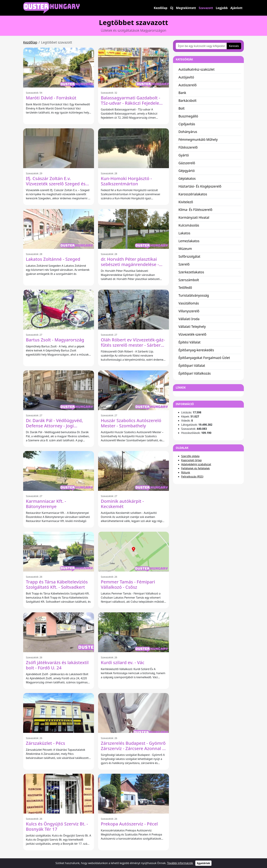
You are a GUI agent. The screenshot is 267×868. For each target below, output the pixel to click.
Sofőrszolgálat (189, 256)
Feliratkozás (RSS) (192, 477)
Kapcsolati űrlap (191, 460)
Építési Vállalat (190, 342)
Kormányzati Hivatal (194, 217)
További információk (180, 863)
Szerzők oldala (190, 456)
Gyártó (184, 155)
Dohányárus (188, 132)
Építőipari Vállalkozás (195, 373)
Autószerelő (188, 85)
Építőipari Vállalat (192, 365)
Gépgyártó (187, 171)
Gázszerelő (187, 163)
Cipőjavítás (187, 124)
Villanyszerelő (189, 311)
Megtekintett (186, 8)
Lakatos (184, 233)
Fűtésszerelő (188, 147)
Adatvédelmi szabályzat (196, 464)
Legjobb (222, 8)
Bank (182, 93)
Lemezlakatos (189, 241)
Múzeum (185, 249)
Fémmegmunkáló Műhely (198, 139)
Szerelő (184, 264)
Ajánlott (236, 8)
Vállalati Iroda (189, 319)
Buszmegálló (188, 116)
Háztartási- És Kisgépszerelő (200, 186)
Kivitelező (186, 202)
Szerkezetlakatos (191, 272)
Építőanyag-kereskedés (196, 350)
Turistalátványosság (194, 295)
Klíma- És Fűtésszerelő (195, 210)
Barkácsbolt (187, 101)
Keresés (234, 46)
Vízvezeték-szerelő (192, 334)
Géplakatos (187, 178)
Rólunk (186, 472)
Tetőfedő (185, 288)
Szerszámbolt (189, 280)
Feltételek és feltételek (195, 468)
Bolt (182, 108)
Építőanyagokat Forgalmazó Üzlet (204, 358)
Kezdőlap (161, 8)
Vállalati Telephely (192, 327)
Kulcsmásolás (189, 225)
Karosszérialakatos (193, 194)
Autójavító (186, 77)
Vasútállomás (189, 303)
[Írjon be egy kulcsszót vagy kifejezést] (201, 46)
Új (172, 8)
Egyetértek (203, 863)
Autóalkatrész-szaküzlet (197, 69)
